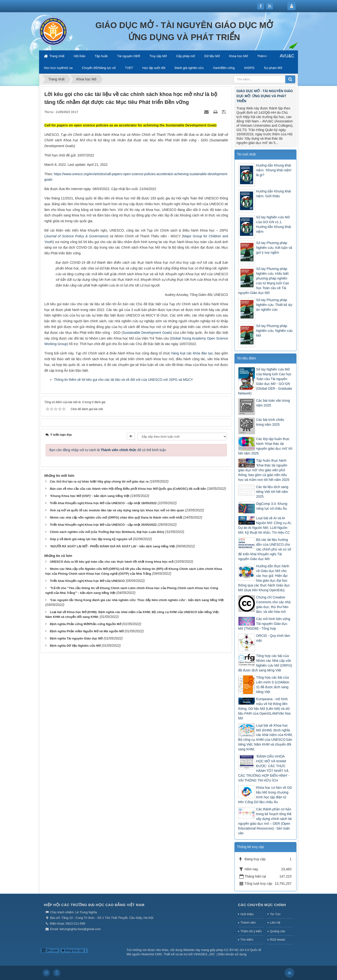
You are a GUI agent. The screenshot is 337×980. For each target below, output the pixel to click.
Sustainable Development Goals (147, 333)
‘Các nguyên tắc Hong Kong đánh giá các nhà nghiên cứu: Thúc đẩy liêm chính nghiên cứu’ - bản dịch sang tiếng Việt (137, 600)
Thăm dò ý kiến (251, 931)
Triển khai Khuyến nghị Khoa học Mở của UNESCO (87, 581)
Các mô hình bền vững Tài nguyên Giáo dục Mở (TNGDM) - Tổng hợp (264, 624)
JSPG (174, 380)
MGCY (187, 380)
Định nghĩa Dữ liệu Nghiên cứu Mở (75, 646)
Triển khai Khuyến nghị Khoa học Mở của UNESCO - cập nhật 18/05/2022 (103, 503)
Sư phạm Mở (273, 68)
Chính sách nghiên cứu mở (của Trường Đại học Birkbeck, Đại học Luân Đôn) (107, 532)
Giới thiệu (247, 914)
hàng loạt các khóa (186, 353)
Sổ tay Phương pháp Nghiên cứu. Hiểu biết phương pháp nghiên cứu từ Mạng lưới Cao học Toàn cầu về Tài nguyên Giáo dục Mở (264, 281)
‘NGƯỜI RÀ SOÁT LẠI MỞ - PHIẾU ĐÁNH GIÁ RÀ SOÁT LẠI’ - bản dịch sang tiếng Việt (112, 546)
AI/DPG (249, 68)
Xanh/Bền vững (224, 68)
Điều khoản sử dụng (232, 954)
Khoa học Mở (238, 56)
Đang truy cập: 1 (74, 950)
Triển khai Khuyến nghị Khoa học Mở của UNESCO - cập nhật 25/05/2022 (103, 525)
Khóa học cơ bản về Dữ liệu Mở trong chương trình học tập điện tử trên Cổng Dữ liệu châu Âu (265, 795)
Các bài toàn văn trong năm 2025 (273, 403)
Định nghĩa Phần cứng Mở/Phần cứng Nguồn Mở (86, 624)
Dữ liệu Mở (212, 56)
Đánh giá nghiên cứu (189, 68)
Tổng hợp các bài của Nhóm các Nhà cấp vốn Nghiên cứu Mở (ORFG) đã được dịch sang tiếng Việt (265, 663)
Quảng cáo (277, 931)
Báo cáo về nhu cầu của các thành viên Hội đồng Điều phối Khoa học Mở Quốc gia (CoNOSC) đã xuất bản (128, 489)
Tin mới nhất (246, 154)
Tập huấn (101, 56)
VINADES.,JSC (204, 954)
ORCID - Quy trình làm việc (273, 638)
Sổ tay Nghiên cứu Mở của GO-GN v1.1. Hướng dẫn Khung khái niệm (274, 224)
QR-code (50, 950)
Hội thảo (79, 56)
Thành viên (248, 923)
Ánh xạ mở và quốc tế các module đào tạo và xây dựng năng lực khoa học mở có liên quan (117, 510)
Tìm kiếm (247, 940)
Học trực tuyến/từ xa (58, 68)
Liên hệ (275, 923)
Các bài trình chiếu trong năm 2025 (270, 422)
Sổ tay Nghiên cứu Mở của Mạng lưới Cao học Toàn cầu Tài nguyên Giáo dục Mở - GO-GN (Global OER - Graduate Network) (265, 381)
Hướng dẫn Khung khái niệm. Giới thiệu (274, 194)
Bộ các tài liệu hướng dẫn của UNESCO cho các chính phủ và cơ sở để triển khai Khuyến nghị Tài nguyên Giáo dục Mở (265, 549)
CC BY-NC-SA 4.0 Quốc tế (243, 950)
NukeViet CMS (152, 954)
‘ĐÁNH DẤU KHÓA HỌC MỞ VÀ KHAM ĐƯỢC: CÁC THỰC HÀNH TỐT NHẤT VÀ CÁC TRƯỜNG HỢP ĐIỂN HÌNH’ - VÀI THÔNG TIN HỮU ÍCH (264, 768)
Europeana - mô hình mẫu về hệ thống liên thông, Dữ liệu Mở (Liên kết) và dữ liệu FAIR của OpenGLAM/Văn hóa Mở (264, 709)
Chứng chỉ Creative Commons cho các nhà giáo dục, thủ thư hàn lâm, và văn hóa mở (273, 604)
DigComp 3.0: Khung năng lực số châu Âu (272, 506)
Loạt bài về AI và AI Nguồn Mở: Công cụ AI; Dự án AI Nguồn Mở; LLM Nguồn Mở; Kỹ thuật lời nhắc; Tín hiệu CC (265, 525)
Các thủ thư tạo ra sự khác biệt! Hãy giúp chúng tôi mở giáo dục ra (99, 481)
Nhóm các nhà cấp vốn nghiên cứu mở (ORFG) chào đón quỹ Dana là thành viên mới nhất (116, 517)
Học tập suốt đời (154, 68)
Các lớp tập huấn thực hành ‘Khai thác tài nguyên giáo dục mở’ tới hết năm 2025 (265, 446)
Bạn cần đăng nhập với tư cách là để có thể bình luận (108, 450)
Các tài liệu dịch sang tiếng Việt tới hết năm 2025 (272, 492)
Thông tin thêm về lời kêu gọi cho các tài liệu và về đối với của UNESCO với (111, 380)
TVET (129, 68)
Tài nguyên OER (129, 56)
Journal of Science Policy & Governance (76, 236)
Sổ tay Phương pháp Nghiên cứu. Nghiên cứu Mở (274, 331)
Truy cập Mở (158, 56)
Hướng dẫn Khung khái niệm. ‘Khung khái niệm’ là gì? (274, 170)
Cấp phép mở (186, 56)
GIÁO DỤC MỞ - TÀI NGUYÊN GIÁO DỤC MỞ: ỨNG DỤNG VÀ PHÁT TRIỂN (265, 96)
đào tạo (207, 353)
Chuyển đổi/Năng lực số (99, 68)
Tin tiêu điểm (247, 358)
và (180, 380)
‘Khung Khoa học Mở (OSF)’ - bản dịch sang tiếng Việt (90, 496)
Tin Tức (275, 914)
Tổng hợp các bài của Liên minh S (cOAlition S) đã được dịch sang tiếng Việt (273, 685)
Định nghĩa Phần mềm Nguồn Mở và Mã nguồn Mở (87, 631)
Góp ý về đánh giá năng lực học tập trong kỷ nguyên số (91, 539)
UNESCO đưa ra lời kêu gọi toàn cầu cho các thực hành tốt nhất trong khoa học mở (112, 562)
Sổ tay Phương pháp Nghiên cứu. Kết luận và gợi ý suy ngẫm (274, 248)
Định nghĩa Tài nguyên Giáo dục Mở (76, 638)
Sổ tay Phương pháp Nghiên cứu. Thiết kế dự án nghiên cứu (274, 305)
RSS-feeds (277, 940)
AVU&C (287, 56)
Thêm (261, 56)
